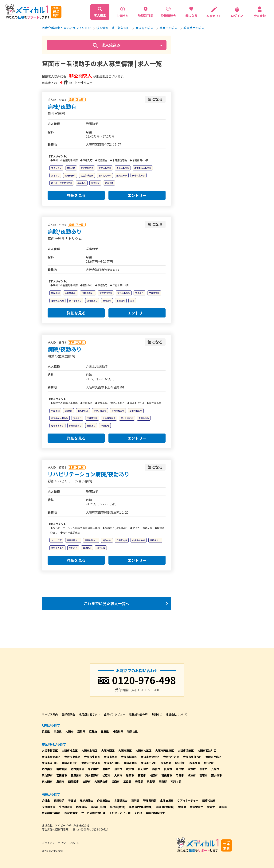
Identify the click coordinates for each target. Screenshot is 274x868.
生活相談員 (66, 807)
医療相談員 (209, 800)
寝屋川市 (76, 775)
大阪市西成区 (213, 757)
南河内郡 (176, 781)
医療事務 (81, 807)
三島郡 (127, 781)
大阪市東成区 (72, 757)
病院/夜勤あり (65, 231)
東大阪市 (47, 781)
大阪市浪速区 (186, 750)
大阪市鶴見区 (70, 763)
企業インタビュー (115, 714)
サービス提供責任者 (93, 813)
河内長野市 (92, 775)
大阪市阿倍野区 (150, 757)
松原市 (106, 775)
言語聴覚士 (121, 800)
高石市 (203, 775)
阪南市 (115, 781)
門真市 (180, 775)
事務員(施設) (98, 807)
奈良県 (58, 731)
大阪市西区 (108, 750)
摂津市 (192, 775)
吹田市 (130, 769)
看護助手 (59, 800)
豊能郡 (139, 781)
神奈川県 (118, 731)
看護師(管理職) (165, 807)
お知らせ (157, 714)
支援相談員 (49, 807)
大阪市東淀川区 (51, 757)
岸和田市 (93, 769)
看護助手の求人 (194, 28)
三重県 (105, 731)
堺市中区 (180, 763)
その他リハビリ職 (120, 813)
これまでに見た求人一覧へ (107, 603)
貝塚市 (168, 769)
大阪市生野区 (92, 757)
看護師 (72, 800)
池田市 (118, 769)
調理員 (223, 807)
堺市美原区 (77, 769)
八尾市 (215, 769)
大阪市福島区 (70, 750)
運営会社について (177, 714)
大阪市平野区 (112, 763)
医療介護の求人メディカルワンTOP (66, 28)
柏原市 (154, 775)
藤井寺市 (217, 775)
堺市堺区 (166, 763)
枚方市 (192, 769)
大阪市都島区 (50, 750)
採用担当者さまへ (89, 714)
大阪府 (69, 731)
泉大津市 (143, 769)
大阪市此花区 (89, 750)
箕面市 (142, 775)
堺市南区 (47, 769)
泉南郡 (163, 781)
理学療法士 (87, 800)
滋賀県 (81, 731)
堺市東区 (195, 763)
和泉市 (130, 775)
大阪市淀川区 (50, 763)
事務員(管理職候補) (141, 807)
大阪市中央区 (149, 763)
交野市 (87, 781)
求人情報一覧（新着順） (113, 28)
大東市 (118, 775)
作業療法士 (104, 800)
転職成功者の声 (138, 714)
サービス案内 (50, 714)
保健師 (182, 807)
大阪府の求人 (145, 28)
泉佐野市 (47, 775)
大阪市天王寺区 (165, 750)
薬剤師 (135, 800)
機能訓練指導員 (51, 813)
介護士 (46, 800)
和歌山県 (132, 731)
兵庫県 (46, 731)
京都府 (93, 731)
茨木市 (203, 769)
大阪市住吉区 (171, 757)
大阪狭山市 (101, 781)
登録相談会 (68, 714)
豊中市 (106, 769)
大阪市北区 (130, 763)
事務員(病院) (117, 807)
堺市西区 (209, 763)
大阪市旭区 (111, 757)
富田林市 (62, 775)
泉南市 (60, 781)
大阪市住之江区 (91, 763)
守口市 (180, 769)
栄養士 (211, 807)
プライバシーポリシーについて (61, 843)
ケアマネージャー (188, 800)
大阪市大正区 (143, 750)
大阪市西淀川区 (207, 750)
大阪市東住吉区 (192, 757)
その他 (138, 813)
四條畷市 (73, 781)
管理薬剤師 (150, 800)
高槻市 (156, 769)
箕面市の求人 (169, 28)
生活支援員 (167, 800)
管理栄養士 (197, 807)
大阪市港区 (125, 750)
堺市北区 (62, 769)
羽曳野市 (167, 775)
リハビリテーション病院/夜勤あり (88, 474)
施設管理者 (71, 813)
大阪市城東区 (129, 757)
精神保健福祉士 (155, 813)
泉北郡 (151, 781)
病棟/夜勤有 (62, 106)
